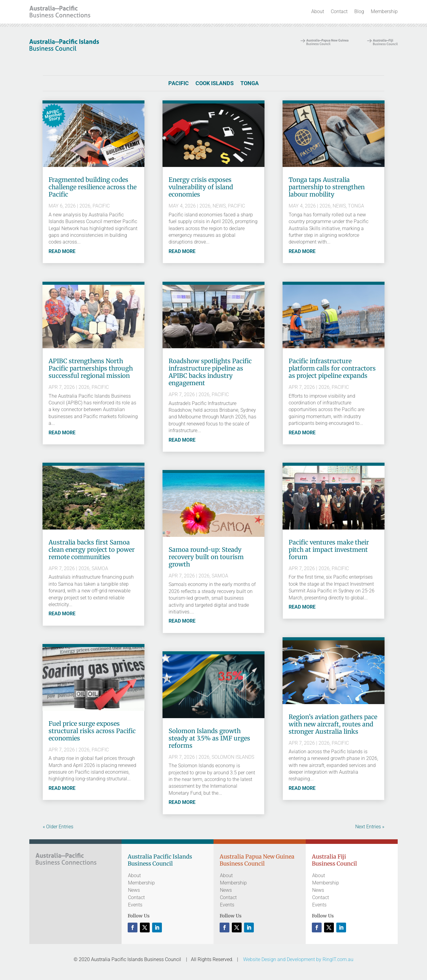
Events (135, 905)
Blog (359, 11)
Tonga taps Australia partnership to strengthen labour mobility (327, 187)
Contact (339, 11)
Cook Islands (215, 84)
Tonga (250, 84)
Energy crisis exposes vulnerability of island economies (201, 187)
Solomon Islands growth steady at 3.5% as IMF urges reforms (209, 738)
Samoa (100, 568)
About (318, 11)
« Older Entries (58, 827)
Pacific (179, 84)
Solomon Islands (233, 757)
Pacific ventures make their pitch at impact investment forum (329, 550)
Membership (384, 11)
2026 (85, 206)
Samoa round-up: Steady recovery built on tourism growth (206, 557)
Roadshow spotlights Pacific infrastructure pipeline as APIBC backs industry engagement (210, 372)
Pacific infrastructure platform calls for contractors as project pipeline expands (332, 368)
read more (62, 251)
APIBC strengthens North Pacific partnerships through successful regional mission (91, 368)
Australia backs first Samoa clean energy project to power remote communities (92, 550)
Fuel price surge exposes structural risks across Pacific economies (92, 731)
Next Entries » (370, 827)
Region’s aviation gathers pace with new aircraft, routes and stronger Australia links (333, 724)
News (219, 206)
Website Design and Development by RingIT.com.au (298, 959)
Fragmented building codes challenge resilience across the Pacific (93, 187)
